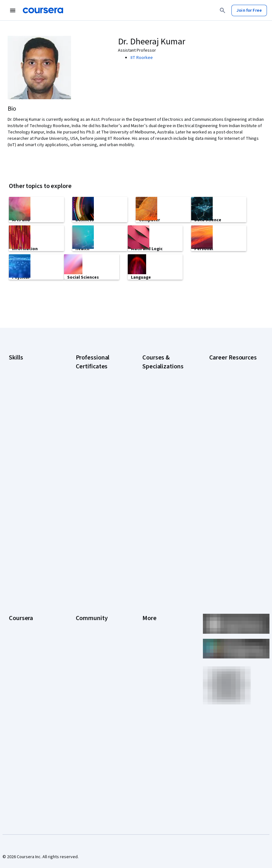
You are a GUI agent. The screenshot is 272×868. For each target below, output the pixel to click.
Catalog (16, 625)
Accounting (19, 393)
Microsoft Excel (23, 450)
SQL (13, 479)
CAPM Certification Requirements (227, 406)
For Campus (20, 698)
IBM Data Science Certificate (92, 526)
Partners (84, 597)
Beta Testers (88, 606)
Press (148, 587)
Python (16, 470)
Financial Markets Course (166, 491)
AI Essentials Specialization (156, 405)
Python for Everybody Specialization (163, 535)
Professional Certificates (33, 645)
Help (147, 625)
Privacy (149, 616)
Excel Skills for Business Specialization (165, 478)
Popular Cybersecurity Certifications (230, 539)
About (15, 587)
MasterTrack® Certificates (22, 657)
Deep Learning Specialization (156, 463)
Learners (84, 587)
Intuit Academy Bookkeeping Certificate (99, 542)
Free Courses (22, 727)
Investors (151, 597)
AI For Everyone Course (165, 434)
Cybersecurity (22, 412)
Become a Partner (26, 708)
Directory (151, 664)
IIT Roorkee (142, 58)
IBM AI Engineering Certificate (93, 494)
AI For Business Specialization (157, 421)
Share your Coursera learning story (28, 740)
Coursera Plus (22, 635)
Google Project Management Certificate (99, 463)
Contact (150, 645)
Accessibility (154, 635)
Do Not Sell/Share (159, 698)
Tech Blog (85, 635)
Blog (80, 616)
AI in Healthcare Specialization (157, 447)
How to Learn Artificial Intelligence (230, 508)
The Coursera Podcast (97, 625)
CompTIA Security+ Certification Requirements (227, 441)
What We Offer (23, 597)
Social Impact (22, 717)
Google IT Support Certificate (93, 447)
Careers (16, 616)
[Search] (223, 10)
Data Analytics (22, 422)
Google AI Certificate (96, 402)
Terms (149, 606)
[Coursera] (43, 10)
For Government (24, 689)
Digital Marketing (25, 431)
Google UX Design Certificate (93, 478)
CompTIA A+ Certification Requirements (233, 422)
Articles (150, 654)
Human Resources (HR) (30, 441)
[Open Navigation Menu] (13, 10)
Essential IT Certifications (222, 460)
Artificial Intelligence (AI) (32, 403)
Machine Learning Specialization (159, 504)
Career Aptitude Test (229, 393)
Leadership (19, 606)
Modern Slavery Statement (157, 686)
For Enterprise (23, 679)
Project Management (29, 460)
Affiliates (151, 673)
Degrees (17, 670)
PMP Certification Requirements (226, 523)
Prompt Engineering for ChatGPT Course (165, 520)
